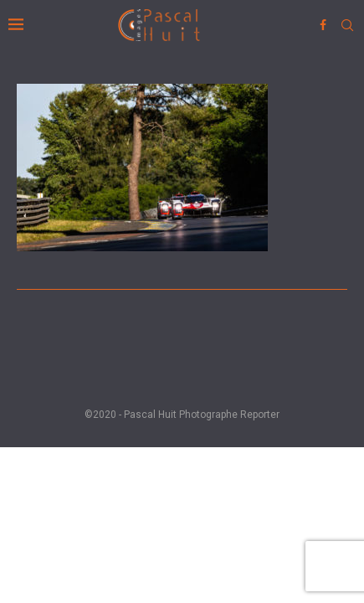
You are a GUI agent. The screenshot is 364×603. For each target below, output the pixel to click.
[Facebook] (323, 25)
